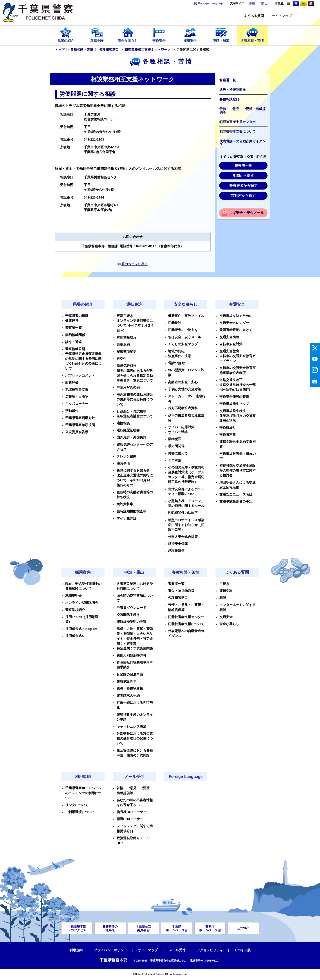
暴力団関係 (176, 446)
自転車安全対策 (231, 344)
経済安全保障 (178, 544)
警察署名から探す (243, 185)
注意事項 (123, 463)
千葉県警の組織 (77, 316)
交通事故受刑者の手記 (236, 501)
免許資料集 (125, 504)
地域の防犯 (176, 351)
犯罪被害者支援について (238, 132)
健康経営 (72, 321)
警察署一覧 (228, 80)
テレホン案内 (127, 456)
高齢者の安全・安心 (183, 382)
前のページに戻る (134, 264)
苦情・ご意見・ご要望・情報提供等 (242, 111)
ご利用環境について (80, 812)
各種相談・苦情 (252, 34)
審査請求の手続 (128, 696)
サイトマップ (282, 16)
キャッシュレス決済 (131, 727)
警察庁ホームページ (210, 928)
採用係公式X (75, 636)
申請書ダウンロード (131, 608)
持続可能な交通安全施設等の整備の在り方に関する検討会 (238, 470)
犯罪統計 (175, 323)
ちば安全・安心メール (246, 213)
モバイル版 (242, 950)
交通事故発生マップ (234, 404)
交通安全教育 (229, 351)
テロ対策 (175, 460)
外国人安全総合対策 (183, 537)
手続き (224, 584)
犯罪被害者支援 (77, 390)
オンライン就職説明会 (82, 603)
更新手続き (125, 316)
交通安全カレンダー (234, 323)
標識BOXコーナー (130, 819)
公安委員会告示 (77, 432)
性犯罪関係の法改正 (183, 513)
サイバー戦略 (178, 432)
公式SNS (243, 928)
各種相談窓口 (109, 50)
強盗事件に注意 (180, 356)
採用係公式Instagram (81, 629)
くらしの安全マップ (183, 344)
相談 (223, 598)
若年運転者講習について (135, 416)
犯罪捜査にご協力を (183, 330)
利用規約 (83, 777)
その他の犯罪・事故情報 (186, 467)
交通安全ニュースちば (236, 494)
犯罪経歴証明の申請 (131, 622)
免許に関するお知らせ (133, 470)
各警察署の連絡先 (110, 928)
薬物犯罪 (175, 439)
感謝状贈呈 (176, 551)
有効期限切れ (127, 338)
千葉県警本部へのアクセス (77, 928)
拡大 (264, 4)
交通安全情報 (229, 337)
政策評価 (72, 383)
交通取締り (228, 428)
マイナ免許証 (127, 518)
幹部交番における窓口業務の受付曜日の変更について (135, 738)
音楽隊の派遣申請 (130, 674)
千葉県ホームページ (177, 928)
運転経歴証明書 (128, 430)
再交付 (122, 359)
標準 (252, 4)
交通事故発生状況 (233, 411)
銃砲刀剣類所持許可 (131, 655)
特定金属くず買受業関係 (135, 648)
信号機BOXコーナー (132, 812)
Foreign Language (186, 777)
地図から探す (243, 176)
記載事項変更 (127, 352)
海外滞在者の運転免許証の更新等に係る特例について (135, 399)
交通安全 (159, 34)
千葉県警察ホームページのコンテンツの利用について (83, 793)
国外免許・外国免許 (131, 437)
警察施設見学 (127, 682)
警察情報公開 (75, 349)
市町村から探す (243, 196)
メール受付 (134, 777)
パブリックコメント (80, 376)
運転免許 (97, 34)
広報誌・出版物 (77, 397)
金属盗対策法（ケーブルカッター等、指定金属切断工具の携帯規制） (186, 477)
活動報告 (72, 411)
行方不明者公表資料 (183, 408)
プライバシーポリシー (110, 950)
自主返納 (123, 345)
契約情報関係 (75, 335)
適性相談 (123, 423)
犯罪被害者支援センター (238, 122)
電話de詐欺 (176, 363)
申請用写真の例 (128, 387)
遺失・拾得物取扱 (233, 90)
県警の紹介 (66, 34)
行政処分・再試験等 (131, 411)
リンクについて (77, 805)
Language (211, 3)
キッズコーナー (77, 404)
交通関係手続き (128, 615)
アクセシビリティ (210, 950)
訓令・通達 (73, 342)
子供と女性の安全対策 (184, 389)
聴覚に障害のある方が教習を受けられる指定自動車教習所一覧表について (135, 376)
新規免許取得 (127, 366)
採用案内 (190, 34)
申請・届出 (221, 34)
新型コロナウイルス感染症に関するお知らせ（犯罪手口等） (186, 525)
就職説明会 (73, 596)
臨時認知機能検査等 (131, 511)
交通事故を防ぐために (236, 316)
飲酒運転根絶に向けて (236, 330)
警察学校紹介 (75, 610)
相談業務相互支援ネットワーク (148, 50)
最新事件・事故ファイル (186, 316)
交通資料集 (228, 435)
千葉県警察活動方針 (80, 418)
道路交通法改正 (231, 380)
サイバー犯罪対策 (181, 427)
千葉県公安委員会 (143, 928)
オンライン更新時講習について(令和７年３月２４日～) (135, 325)
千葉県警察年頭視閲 (80, 425)
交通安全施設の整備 (234, 397)
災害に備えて (178, 453)
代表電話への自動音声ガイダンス (242, 143)
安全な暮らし (128, 34)
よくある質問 (254, 16)
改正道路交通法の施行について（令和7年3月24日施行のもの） (135, 480)
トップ (60, 50)
